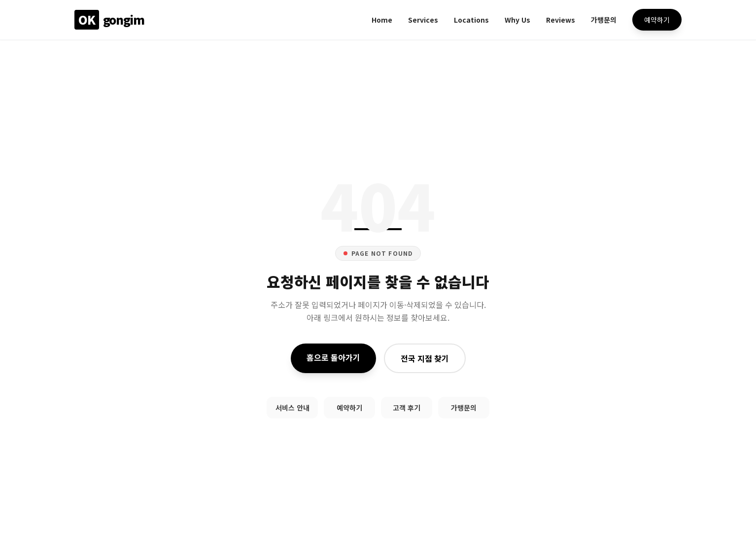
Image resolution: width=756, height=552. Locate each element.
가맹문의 (604, 20)
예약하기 (657, 20)
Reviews (561, 20)
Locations (471, 20)
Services (423, 20)
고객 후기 (407, 408)
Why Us (517, 20)
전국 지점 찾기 (425, 358)
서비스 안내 (292, 408)
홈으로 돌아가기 (333, 357)
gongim (109, 20)
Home (382, 20)
